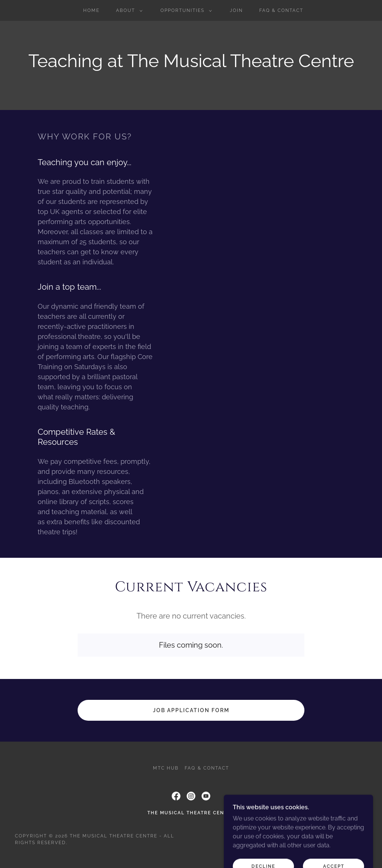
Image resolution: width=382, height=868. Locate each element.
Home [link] (91, 10)
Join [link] (236, 10)
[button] (128, 10)
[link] (176, 796)
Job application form (191, 710)
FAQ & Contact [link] (281, 10)
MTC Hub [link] (166, 768)
